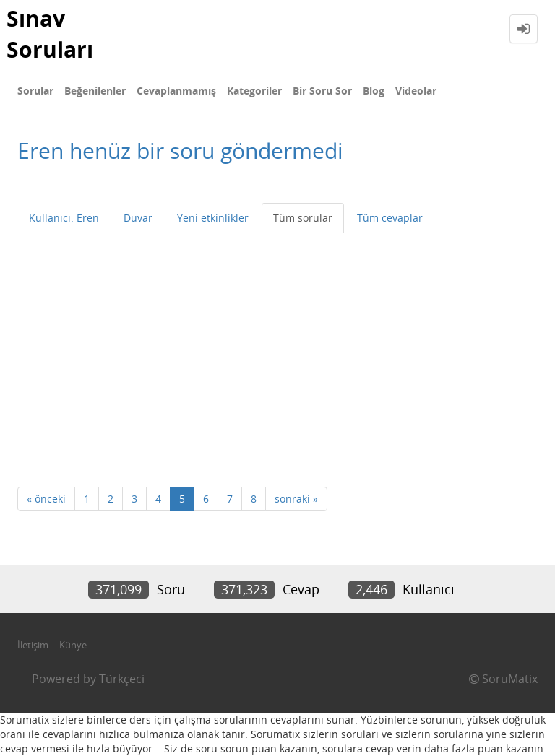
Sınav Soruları (50, 34)
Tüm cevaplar (390, 218)
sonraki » (296, 499)
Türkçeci (122, 679)
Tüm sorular (303, 218)
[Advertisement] (277, 342)
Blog (374, 91)
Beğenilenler (95, 91)
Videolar (416, 91)
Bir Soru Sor (322, 91)
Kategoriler (254, 91)
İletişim (33, 645)
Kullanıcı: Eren (64, 218)
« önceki (46, 499)
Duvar (138, 218)
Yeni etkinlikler (213, 218)
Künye (73, 645)
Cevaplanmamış (176, 91)
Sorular (35, 91)
